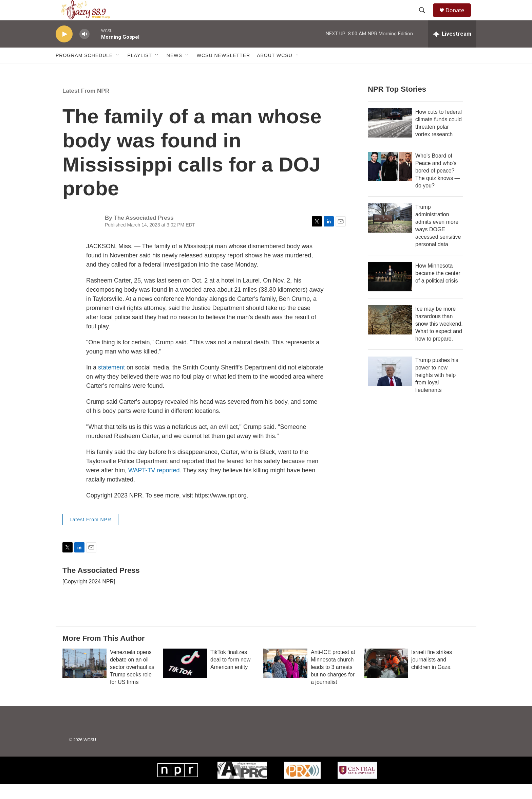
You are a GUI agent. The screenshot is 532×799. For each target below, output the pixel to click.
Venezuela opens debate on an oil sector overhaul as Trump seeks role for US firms (132, 682)
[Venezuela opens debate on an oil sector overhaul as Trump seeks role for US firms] (84, 678)
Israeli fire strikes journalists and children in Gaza (432, 675)
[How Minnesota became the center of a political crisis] (390, 292)
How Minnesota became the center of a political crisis (438, 288)
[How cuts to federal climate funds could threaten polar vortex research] (390, 138)
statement (111, 383)
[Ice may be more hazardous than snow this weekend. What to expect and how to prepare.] (390, 335)
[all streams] (452, 49)
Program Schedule (84, 71)
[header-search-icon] (425, 18)
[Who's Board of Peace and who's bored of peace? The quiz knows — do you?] (390, 182)
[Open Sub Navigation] (118, 71)
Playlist (139, 71)
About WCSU (275, 71)
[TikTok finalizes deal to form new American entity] (185, 678)
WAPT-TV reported (154, 486)
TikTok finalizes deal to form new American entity (230, 675)
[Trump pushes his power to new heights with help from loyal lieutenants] (390, 386)
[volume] (84, 49)
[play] (64, 49)
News (174, 71)
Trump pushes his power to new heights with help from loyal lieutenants (437, 390)
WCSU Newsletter (223, 71)
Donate (459, 18)
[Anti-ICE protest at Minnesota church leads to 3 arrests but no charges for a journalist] (285, 678)
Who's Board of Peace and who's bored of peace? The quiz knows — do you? (438, 186)
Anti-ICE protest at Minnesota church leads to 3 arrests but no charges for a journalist (333, 682)
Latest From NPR (86, 106)
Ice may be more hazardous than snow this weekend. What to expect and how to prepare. (439, 339)
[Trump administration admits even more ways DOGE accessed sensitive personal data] (390, 233)
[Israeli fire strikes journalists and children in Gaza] (386, 678)
